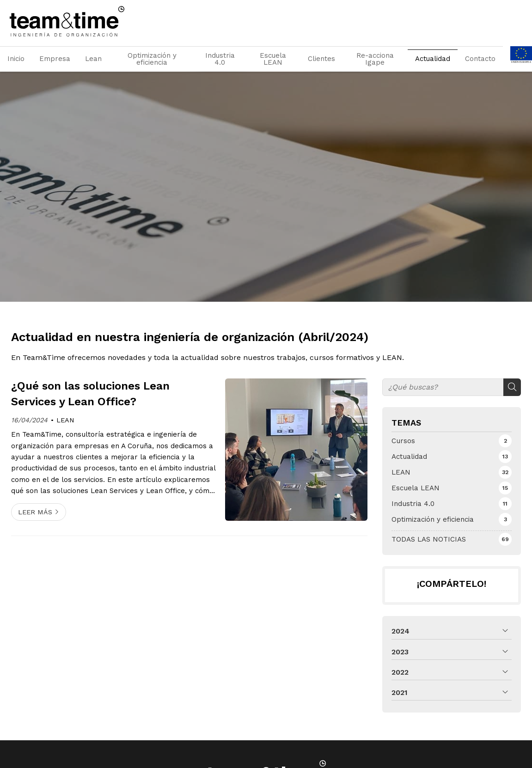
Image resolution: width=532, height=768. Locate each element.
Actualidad (433, 59)
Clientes (321, 59)
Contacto (480, 59)
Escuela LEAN (273, 59)
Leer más (35, 512)
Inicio (16, 59)
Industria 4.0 (220, 59)
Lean (93, 59)
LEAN (65, 420)
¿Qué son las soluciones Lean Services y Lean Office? (90, 394)
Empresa (55, 59)
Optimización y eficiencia (152, 59)
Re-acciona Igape (375, 59)
